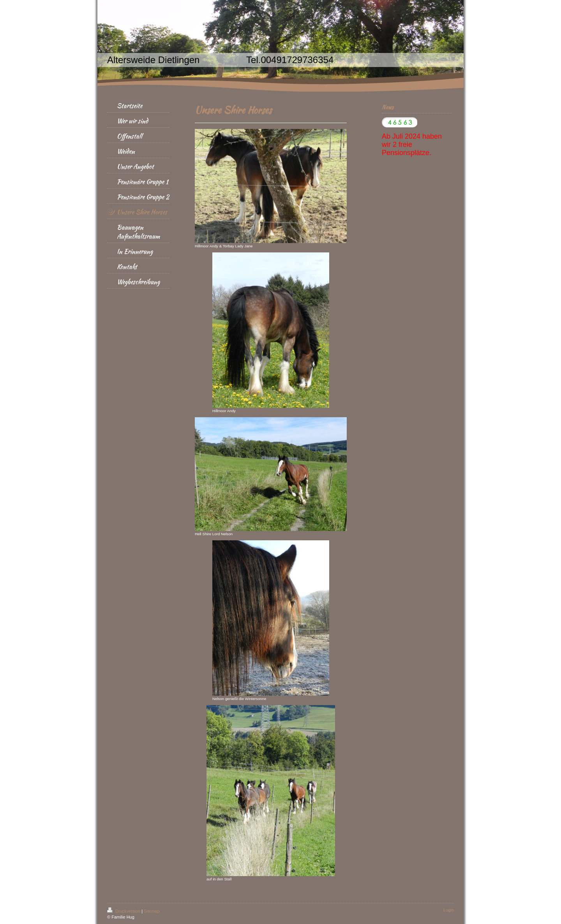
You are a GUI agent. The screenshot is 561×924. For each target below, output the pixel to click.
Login (449, 910)
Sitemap (152, 911)
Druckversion (124, 911)
